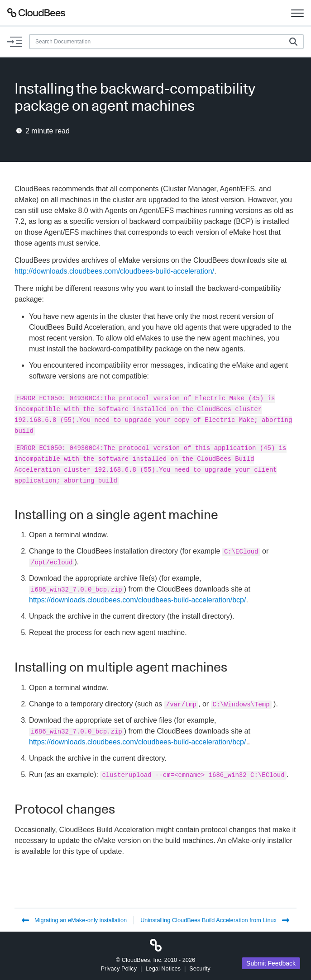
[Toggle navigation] (297, 13)
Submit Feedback (271, 963)
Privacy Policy (119, 968)
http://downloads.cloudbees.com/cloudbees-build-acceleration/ (114, 271)
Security (200, 968)
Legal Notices (163, 968)
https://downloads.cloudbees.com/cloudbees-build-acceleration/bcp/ (137, 600)
